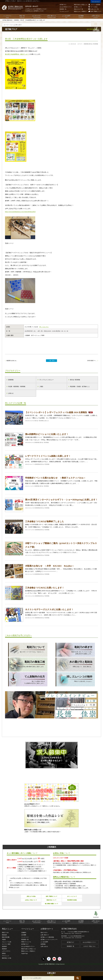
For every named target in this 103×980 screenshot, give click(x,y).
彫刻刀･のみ (5, 933)
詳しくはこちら (44, 327)
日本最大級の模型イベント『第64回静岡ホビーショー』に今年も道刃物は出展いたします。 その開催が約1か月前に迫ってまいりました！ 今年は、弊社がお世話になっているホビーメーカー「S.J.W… (51, 439)
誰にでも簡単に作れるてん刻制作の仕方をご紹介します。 (27, 679)
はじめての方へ (37, 17)
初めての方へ (44, 933)
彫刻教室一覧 (25, 940)
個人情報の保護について (51, 904)
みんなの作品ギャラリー (28, 946)
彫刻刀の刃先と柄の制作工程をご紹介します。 (27, 664)
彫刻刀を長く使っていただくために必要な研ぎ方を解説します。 (74, 650)
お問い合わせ (96, 17)
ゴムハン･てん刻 (7, 942)
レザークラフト (6, 951)
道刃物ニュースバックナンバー (49, 940)
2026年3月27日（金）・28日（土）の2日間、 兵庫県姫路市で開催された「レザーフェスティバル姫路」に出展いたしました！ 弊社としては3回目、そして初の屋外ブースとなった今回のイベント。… (51, 418)
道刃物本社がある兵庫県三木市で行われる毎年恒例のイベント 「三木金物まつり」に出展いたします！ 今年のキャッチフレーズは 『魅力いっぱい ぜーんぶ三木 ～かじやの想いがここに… (51, 593)
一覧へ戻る (51, 361)
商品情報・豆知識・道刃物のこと (80, 386)
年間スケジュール (26, 942)
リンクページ (25, 937)
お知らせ (11, 393)
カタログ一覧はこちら (89, 946)
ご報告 (41, 386)
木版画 (4, 940)
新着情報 (11, 380)
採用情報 (43, 944)
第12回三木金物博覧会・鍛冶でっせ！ (17, 54)
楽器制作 (4, 946)
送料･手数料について (51, 896)
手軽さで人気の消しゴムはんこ (74, 678)
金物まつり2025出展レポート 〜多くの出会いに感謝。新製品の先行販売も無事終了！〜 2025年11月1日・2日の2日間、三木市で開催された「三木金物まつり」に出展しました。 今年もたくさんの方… (51, 527)
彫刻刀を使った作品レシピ (29, 949)
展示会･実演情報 (75, 380)
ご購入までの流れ (31, 896)
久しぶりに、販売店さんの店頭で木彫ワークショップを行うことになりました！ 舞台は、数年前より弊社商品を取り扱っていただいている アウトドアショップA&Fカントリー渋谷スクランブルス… (51, 549)
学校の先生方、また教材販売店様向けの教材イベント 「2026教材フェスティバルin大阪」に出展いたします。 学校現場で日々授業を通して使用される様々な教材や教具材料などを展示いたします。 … (51, 483)
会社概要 (81, 17)
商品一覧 (22, 17)
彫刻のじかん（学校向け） (29, 951)
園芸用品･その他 (7, 958)
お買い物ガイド (51, 17)
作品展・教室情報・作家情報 (17, 386)
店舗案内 (24, 933)
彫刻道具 (4, 935)
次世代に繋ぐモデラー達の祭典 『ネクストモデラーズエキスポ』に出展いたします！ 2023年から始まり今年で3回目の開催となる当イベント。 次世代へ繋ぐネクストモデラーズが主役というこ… (51, 615)
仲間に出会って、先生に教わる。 (74, 664)
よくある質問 (66, 17)
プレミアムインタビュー (46, 380)
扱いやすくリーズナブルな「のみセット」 (27, 649)
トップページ (7, 17)
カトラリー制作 (6, 944)
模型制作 (4, 949)
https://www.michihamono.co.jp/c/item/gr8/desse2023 (20, 212)
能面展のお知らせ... (12, 361)
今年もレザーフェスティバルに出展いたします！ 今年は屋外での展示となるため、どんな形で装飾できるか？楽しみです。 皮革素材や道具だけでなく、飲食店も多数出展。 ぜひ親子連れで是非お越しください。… (51, 461)
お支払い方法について (31, 900)
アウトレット (6, 956)
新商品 (4, 953)
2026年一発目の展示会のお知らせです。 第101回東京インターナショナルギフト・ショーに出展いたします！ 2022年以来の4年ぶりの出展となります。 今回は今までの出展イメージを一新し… (51, 505)
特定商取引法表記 (72, 900)
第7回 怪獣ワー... (92, 361)
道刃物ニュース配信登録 (47, 937)
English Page (24, 953)
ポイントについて (72, 896)
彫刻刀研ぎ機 (6, 937)
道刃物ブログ (25, 944)
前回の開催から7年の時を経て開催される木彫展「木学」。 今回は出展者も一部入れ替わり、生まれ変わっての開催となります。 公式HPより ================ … (51, 571)
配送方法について (51, 900)
